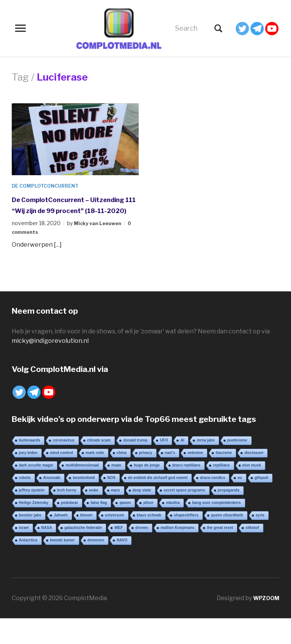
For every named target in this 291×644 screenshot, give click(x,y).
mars (116, 501)
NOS (111, 489)
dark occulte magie (36, 476)
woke (94, 501)
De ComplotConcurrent (49, 186)
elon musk (252, 476)
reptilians (221, 476)
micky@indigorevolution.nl (50, 352)
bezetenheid (84, 489)
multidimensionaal (82, 476)
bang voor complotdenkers (216, 514)
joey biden (28, 464)
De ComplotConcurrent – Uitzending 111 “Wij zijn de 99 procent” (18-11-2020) (72, 210)
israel (24, 539)
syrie (260, 526)
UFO (164, 451)
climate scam (99, 451)
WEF (119, 539)
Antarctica (28, 551)
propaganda (229, 501)
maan (116, 476)
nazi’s (170, 464)
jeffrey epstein (32, 501)
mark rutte (95, 464)
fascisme (224, 464)
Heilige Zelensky (34, 514)
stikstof (252, 539)
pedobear (70, 514)
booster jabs (30, 526)
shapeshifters (186, 526)
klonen (86, 526)
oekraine (195, 464)
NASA (47, 539)
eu (240, 489)
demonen (96, 551)
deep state (142, 501)
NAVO (122, 551)
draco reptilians (186, 476)
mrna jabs (206, 451)
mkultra (173, 514)
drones (142, 539)
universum (115, 526)
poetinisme (237, 451)
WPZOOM (264, 609)
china (122, 464)
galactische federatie (83, 539)
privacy (146, 464)
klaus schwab (149, 526)
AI (182, 451)
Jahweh (61, 526)
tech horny (67, 501)
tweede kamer (63, 551)
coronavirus (63, 451)
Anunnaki (52, 489)
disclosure (254, 464)
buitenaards (30, 451)
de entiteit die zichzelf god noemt (158, 489)
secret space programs (185, 501)
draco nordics (213, 489)
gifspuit (261, 489)
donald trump (135, 451)
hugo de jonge (147, 476)
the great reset (220, 539)
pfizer (148, 514)
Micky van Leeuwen (100, 234)
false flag (99, 514)
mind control (62, 464)
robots (25, 489)
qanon (125, 514)
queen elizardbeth (227, 526)
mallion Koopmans (178, 539)
